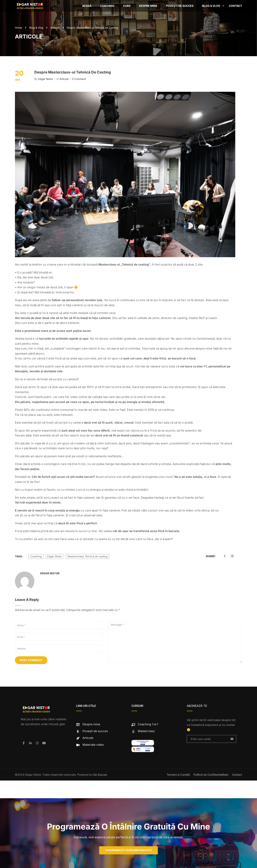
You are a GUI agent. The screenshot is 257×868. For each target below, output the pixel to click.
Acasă (87, 6)
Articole (55, 28)
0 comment (79, 79)
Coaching (107, 6)
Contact (235, 6)
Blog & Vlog (211, 6)
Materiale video (90, 745)
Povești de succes (180, 6)
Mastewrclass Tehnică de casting (87, 556)
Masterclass (143, 731)
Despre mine (148, 6)
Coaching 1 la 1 (145, 724)
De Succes (100, 775)
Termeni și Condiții (178, 775)
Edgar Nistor (46, 79)
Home (19, 28)
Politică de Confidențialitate (211, 775)
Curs (127, 6)
